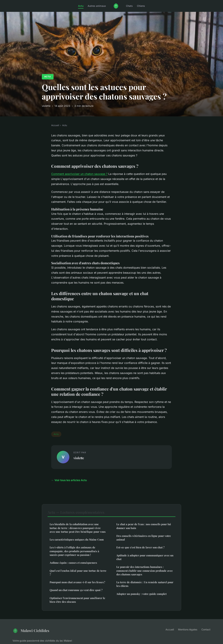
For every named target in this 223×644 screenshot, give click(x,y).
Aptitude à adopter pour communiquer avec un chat (145, 557)
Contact (206, 629)
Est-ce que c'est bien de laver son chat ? (140, 547)
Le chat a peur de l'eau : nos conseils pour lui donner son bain (144, 526)
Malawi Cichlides (31, 631)
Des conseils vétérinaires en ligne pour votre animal (144, 538)
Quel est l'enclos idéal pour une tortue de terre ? (78, 572)
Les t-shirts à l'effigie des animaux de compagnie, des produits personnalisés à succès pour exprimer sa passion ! (74, 551)
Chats (129, 6)
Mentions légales (188, 629)
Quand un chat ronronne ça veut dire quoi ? (76, 590)
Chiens (141, 6)
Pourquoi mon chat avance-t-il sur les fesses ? (77, 582)
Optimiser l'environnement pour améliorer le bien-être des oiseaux (77, 600)
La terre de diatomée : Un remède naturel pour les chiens (145, 584)
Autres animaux (97, 6)
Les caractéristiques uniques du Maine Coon (77, 539)
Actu (81, 6)
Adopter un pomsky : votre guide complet (141, 594)
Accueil (55, 125)
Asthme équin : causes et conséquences (73, 563)
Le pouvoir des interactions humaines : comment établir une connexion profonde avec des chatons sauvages (145, 571)
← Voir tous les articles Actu (69, 480)
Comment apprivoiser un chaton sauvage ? (79, 174)
